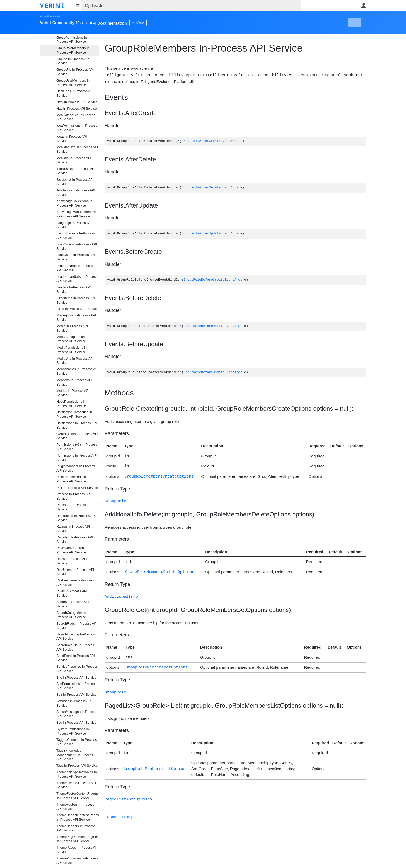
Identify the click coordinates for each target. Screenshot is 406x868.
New (354, 23)
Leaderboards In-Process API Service (75, 268)
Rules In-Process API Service (72, 593)
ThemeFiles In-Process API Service (76, 785)
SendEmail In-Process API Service (76, 658)
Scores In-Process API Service (73, 604)
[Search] (191, 6)
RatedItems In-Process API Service (76, 518)
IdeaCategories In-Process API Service (76, 117)
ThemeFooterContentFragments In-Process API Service (78, 796)
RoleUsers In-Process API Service (75, 572)
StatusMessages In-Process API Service (77, 714)
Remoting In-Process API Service (75, 540)
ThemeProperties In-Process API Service (77, 861)
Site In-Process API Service (76, 678)
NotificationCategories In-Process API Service (75, 414)
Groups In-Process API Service (73, 61)
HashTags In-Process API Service (75, 93)
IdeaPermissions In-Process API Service (77, 128)
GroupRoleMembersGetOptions (157, 663)
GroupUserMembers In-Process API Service (74, 83)
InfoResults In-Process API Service (76, 171)
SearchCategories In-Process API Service (72, 615)
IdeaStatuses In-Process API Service (77, 149)
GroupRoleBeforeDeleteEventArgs (213, 326)
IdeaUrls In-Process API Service (74, 160)
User (364, 5)
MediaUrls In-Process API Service (75, 361)
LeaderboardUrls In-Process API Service (77, 279)
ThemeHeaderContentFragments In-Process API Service (78, 817)
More (154, 23)
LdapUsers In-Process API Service (76, 257)
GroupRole (115, 499)
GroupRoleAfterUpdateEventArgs (210, 233)
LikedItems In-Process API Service (76, 300)
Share (112, 811)
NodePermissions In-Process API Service (72, 404)
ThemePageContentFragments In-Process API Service (78, 839)
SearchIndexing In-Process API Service (76, 636)
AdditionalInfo (121, 593)
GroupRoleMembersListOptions (155, 763)
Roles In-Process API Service (72, 561)
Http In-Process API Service (77, 109)
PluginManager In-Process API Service (76, 468)
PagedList (115, 794)
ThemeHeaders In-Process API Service (76, 828)
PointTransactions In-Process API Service (72, 479)
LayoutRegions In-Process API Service (76, 236)
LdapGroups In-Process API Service (77, 247)
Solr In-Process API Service (77, 695)
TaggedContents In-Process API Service (77, 742)
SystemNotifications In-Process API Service (73, 731)
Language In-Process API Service (75, 225)
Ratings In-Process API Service (73, 529)
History (128, 811)
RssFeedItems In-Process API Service (75, 583)
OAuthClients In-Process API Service (77, 436)
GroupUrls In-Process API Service (75, 72)
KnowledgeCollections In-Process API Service (75, 203)
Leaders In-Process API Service (74, 290)
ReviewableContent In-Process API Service (73, 550)
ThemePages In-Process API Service (77, 850)
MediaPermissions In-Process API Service (72, 350)
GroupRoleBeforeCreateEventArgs (213, 279)
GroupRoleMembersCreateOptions (159, 475)
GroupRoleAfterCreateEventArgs (210, 141)
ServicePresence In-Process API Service (77, 669)
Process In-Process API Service (74, 496)
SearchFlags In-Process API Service (77, 626)
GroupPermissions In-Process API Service (72, 40)
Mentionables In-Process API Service (77, 371)
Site (77, 6)
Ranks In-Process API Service (72, 507)
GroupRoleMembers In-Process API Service (74, 50)
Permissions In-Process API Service (77, 458)
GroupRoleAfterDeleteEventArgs (210, 187)
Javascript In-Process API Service (75, 182)
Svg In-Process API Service (76, 723)
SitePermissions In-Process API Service (76, 686)
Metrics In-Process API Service (73, 393)
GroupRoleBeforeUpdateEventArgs (213, 372)
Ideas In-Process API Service (72, 139)
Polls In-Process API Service (77, 488)
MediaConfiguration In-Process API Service (73, 339)
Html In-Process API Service (77, 102)
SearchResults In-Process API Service (75, 647)
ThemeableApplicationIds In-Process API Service (77, 774)
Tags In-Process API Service (77, 766)
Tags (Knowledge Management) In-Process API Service (75, 755)
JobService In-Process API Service (76, 193)
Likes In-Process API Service (77, 309)
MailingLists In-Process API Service (76, 318)
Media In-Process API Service (72, 328)
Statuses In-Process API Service (74, 703)
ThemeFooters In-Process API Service (75, 807)
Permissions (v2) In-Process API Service (77, 447)
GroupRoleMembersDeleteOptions (160, 569)
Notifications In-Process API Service (77, 425)
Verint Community (50, 16)
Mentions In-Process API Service (74, 382)
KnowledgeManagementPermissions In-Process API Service (78, 214)
